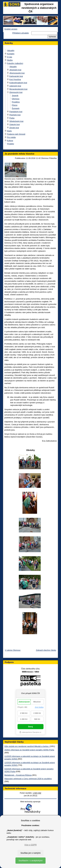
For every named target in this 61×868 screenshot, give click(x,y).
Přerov (15, 105)
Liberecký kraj (15, 86)
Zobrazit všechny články (46, 650)
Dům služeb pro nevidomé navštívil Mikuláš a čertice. (27, 746)
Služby (10, 60)
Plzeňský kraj (15, 115)
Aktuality (11, 50)
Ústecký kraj (15, 124)
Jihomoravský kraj (17, 73)
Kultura (10, 141)
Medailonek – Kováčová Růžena (18, 775)
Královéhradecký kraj (18, 83)
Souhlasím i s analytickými (31, 861)
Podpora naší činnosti (16, 134)
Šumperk (16, 108)
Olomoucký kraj (16, 92)
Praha (12, 118)
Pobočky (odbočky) (15, 63)
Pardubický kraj (16, 112)
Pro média (11, 137)
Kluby (9, 131)
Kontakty (11, 54)
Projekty (11, 144)
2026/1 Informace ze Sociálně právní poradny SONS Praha (29, 750)
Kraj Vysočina (15, 79)
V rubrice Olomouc (13, 650)
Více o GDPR (31, 845)
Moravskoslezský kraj (18, 89)
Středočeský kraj (16, 121)
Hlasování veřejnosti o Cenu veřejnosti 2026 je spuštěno (28, 779)
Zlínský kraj (14, 128)
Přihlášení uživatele (21, 33)
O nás (10, 57)
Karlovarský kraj (16, 76)
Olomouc (16, 99)
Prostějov (16, 102)
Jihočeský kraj (15, 70)
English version (11, 29)
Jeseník (15, 96)
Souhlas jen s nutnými (31, 853)
